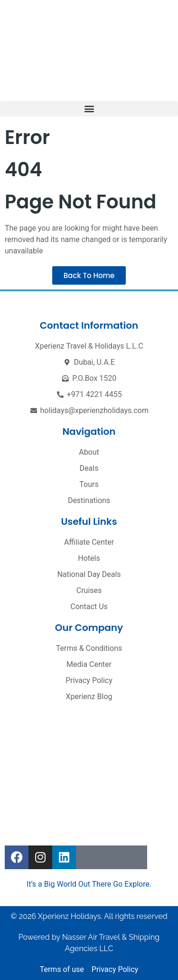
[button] (89, 109)
